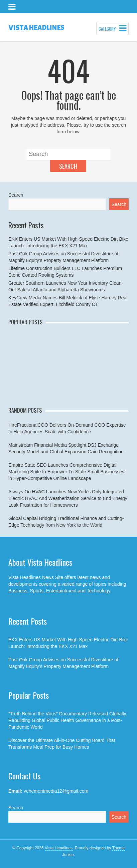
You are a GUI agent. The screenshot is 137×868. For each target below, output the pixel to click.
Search (68, 166)
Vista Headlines (59, 848)
